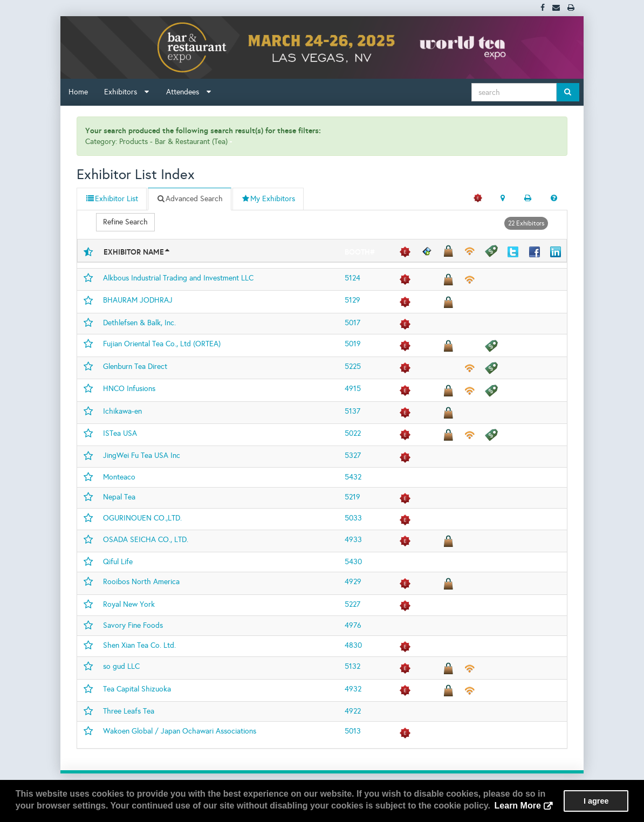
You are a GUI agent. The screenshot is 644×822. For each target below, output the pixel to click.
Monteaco (119, 477)
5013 (353, 731)
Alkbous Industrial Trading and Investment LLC (178, 278)
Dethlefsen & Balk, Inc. (139, 323)
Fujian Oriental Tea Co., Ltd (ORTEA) (162, 344)
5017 (352, 323)
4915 (353, 389)
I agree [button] (596, 801)
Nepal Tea (119, 497)
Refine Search (125, 222)
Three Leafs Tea (129, 711)
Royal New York (129, 604)
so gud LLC (121, 666)
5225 (353, 367)
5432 (353, 477)
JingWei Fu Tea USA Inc (142, 455)
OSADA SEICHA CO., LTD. (146, 540)
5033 (353, 518)
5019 (353, 344)
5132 (352, 666)
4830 (353, 645)
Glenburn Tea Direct (135, 367)
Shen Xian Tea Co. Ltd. (139, 645)
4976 (353, 625)
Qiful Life (118, 562)
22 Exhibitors (526, 223)
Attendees (189, 92)
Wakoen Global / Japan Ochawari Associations (180, 731)
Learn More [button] (518, 806)
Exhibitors (126, 92)
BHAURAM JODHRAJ (138, 300)
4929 (353, 582)
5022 (353, 433)
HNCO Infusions (129, 389)
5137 (352, 411)
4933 (353, 540)
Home (78, 92)
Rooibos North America (141, 582)
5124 (352, 278)
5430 (353, 562)
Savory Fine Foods (133, 625)
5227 (352, 604)
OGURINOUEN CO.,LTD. (142, 518)
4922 (353, 711)
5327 (353, 455)
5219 (352, 497)
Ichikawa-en (122, 411)
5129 (352, 300)
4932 (353, 689)
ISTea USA (120, 433)
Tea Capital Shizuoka (137, 689)
